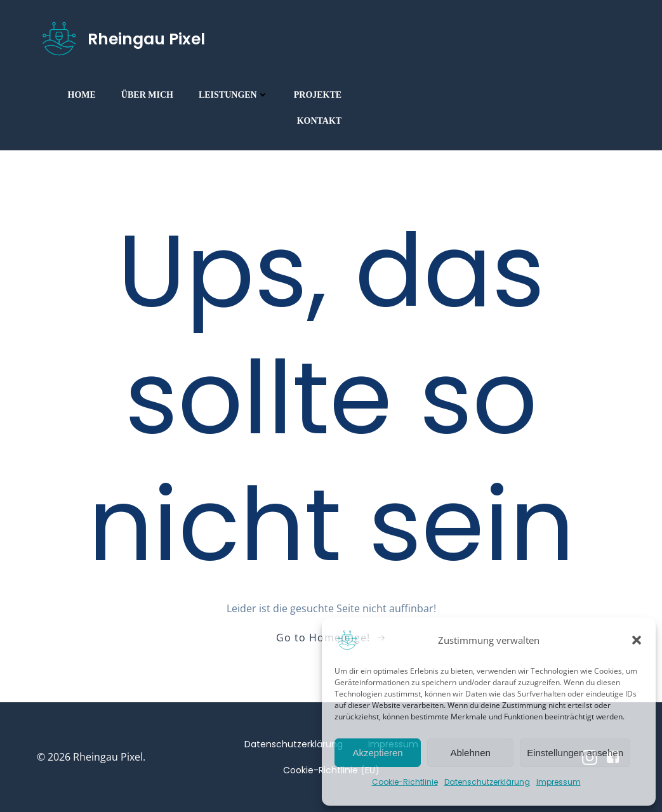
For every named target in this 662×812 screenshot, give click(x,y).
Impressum (559, 782)
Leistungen (234, 94)
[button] (637, 640)
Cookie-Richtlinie (405, 782)
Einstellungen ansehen (575, 753)
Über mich (147, 94)
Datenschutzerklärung (487, 782)
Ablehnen (470, 753)
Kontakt (320, 120)
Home (82, 94)
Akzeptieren (377, 753)
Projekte (318, 94)
